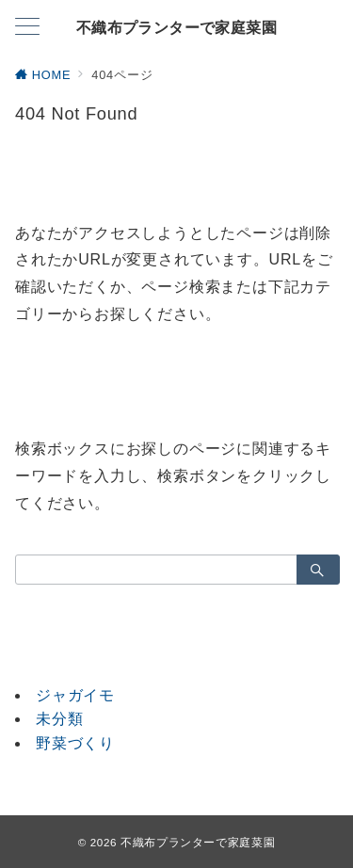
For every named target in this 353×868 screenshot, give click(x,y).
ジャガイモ (75, 695)
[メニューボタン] (27, 28)
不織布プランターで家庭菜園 (176, 28)
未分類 (59, 719)
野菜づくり (75, 743)
